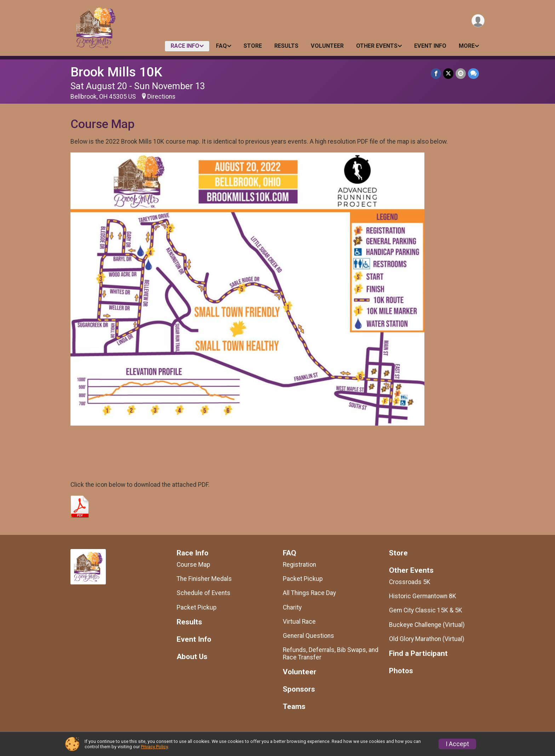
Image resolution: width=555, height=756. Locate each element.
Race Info (185, 46)
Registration (299, 565)
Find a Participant (418, 654)
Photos (401, 671)
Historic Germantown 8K (423, 596)
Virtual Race (299, 622)
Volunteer (327, 46)
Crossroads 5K (410, 582)
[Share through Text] (473, 73)
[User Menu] (478, 21)
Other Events (377, 46)
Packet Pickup (197, 607)
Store (253, 46)
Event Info (430, 46)
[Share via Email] (461, 73)
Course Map (193, 565)
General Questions (308, 636)
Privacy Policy (154, 747)
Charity (292, 607)
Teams (294, 707)
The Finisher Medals (204, 579)
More (467, 46)
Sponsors (299, 689)
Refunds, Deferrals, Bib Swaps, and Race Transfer (331, 653)
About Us (192, 657)
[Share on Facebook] (436, 73)
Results (286, 46)
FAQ (221, 46)
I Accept (457, 744)
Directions (161, 97)
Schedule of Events (204, 593)
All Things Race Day (309, 593)
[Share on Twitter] (448, 73)
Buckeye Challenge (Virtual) (427, 625)
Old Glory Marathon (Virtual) (427, 639)
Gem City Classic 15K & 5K (426, 610)
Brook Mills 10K (116, 72)
